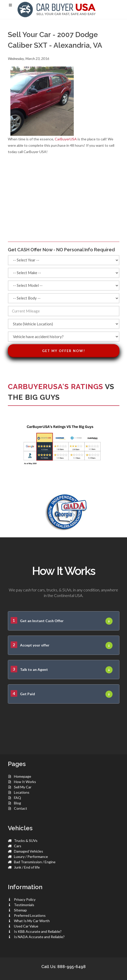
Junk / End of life (27, 867)
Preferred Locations (30, 915)
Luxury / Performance (31, 857)
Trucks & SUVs (26, 841)
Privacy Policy (25, 899)
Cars (18, 846)
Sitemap (20, 910)
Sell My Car (23, 787)
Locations (22, 792)
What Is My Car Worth (32, 921)
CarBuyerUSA (66, 139)
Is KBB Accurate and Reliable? (38, 931)
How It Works (25, 782)
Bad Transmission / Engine (35, 862)
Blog (17, 803)
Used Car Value (26, 926)
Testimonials (24, 905)
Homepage (23, 776)
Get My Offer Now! (64, 351)
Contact (21, 808)
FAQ (17, 798)
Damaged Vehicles (29, 851)
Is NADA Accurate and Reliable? (39, 937)
